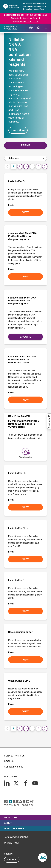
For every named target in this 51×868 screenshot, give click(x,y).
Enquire (25, 337)
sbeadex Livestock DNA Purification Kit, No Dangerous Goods (22, 359)
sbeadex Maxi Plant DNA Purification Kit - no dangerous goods (22, 236)
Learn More (39, 9)
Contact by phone (14, 767)
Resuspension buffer (20, 632)
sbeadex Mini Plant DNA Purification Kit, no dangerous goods (22, 301)
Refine (25, 145)
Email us (9, 761)
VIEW (25, 212)
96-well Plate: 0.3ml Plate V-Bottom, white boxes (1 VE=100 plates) (24, 424)
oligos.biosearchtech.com (26, 21)
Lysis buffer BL (17, 473)
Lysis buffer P (16, 580)
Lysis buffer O (16, 181)
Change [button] (12, 860)
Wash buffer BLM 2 (19, 681)
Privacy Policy (12, 843)
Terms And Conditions (16, 837)
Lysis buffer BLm (18, 528)
